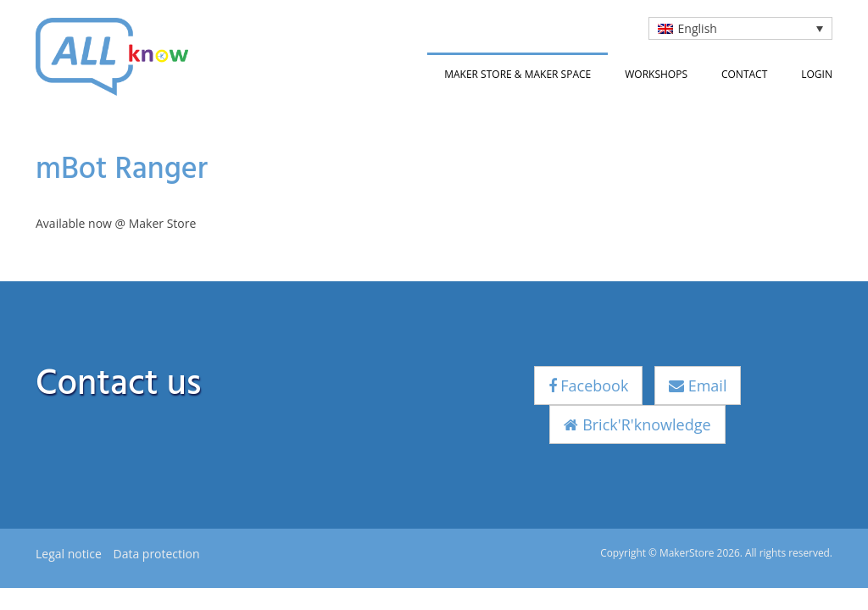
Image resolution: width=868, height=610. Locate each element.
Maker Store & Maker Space (517, 74)
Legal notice (69, 554)
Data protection (156, 554)
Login (817, 74)
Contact (744, 74)
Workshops (656, 74)
